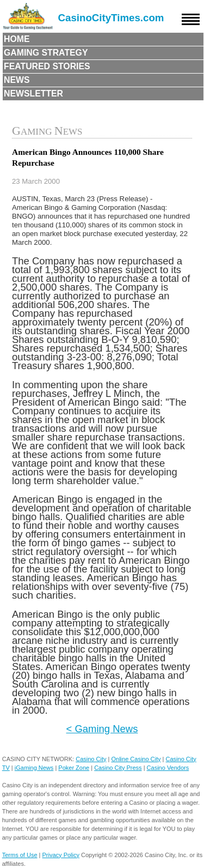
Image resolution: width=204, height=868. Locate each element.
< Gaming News (102, 729)
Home (17, 39)
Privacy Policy (61, 855)
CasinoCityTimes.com (111, 18)
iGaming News (34, 768)
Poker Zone (74, 768)
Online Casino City (136, 759)
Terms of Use (20, 855)
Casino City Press (118, 768)
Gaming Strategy (46, 53)
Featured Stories (47, 66)
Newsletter (33, 94)
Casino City (91, 759)
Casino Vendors (168, 768)
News (17, 80)
